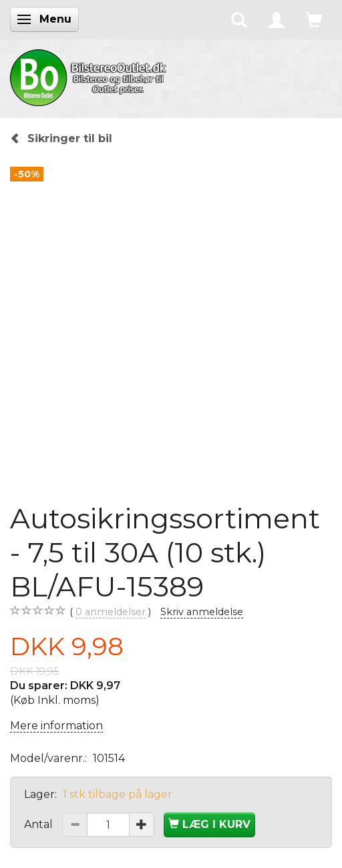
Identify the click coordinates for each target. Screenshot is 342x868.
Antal (40, 824)
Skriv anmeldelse (202, 612)
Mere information (56, 726)
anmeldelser (111, 612)
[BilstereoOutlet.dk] (90, 75)
